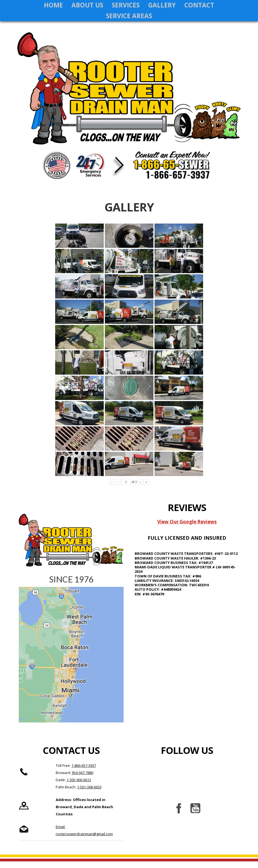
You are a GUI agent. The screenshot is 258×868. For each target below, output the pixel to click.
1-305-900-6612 (79, 786)
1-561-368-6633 (89, 794)
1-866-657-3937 (84, 772)
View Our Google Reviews (187, 528)
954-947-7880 (83, 779)
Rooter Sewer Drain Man (129, 96)
